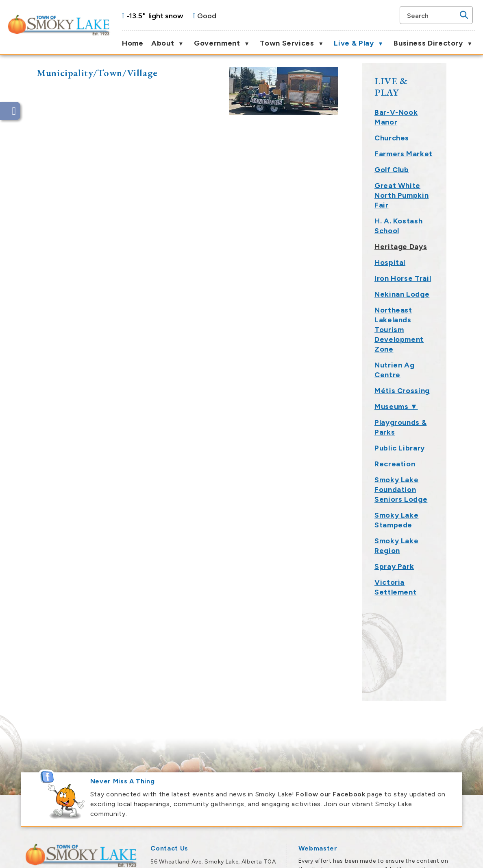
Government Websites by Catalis (383, 856)
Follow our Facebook (331, 685)
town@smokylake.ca (203, 790)
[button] (464, 15)
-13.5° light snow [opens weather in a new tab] (155, 16)
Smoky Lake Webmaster (334, 781)
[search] (432, 15)
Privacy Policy (450, 856)
